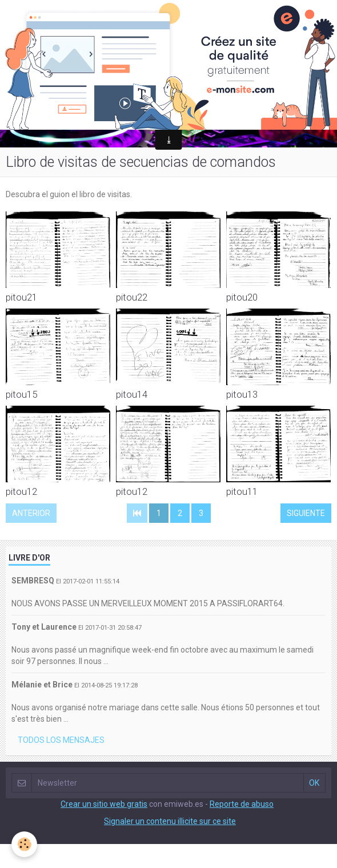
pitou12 (21, 491)
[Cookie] (24, 844)
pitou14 (132, 394)
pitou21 (21, 297)
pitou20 (242, 297)
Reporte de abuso (242, 804)
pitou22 (132, 297)
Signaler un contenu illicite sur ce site (170, 821)
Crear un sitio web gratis (104, 804)
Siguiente (306, 513)
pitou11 (242, 491)
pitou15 (21, 394)
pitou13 (242, 394)
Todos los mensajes (61, 740)
